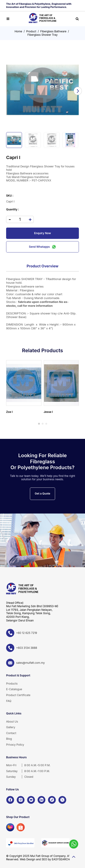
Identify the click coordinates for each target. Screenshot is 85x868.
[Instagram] (21, 800)
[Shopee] (21, 827)
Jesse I (48, 412)
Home (18, 31)
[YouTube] (31, 800)
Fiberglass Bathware (53, 31)
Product (31, 31)
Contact (11, 733)
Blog (9, 739)
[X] (62, 800)
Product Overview (42, 266)
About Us (12, 722)
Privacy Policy (15, 745)
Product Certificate (18, 695)
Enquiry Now (43, 233)
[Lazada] (10, 827)
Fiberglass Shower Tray (42, 35)
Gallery (11, 727)
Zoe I (9, 412)
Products (12, 684)
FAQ (9, 701)
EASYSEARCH (61, 859)
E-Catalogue (14, 689)
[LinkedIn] (41, 800)
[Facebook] (10, 800)
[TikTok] (52, 800)
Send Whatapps (43, 247)
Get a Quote (42, 493)
